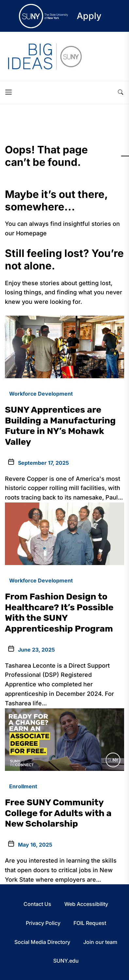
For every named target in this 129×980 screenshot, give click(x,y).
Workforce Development (41, 394)
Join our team (100, 942)
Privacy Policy (43, 923)
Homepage (31, 233)
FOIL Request (90, 923)
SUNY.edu (66, 961)
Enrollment (23, 786)
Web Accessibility (86, 904)
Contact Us (37, 904)
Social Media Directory (42, 942)
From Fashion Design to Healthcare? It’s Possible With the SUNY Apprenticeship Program (59, 612)
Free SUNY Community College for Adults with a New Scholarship (58, 813)
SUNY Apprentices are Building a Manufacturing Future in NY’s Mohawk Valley (60, 426)
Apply (89, 16)
